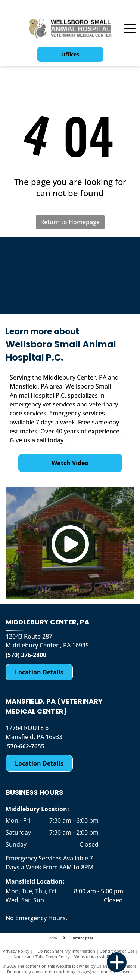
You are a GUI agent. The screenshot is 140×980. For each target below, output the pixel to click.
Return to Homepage (70, 222)
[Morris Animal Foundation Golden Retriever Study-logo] (38, 293)
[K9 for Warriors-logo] (38, 257)
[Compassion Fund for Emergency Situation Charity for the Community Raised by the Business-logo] (102, 257)
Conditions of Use (117, 951)
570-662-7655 (26, 746)
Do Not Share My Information (66, 951)
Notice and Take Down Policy (42, 957)
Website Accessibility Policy (100, 957)
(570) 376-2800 (26, 655)
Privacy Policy (16, 951)
